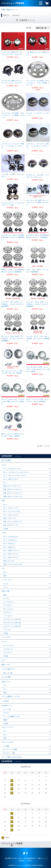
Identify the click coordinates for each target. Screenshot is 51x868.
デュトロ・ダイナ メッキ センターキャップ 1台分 (13, 204)
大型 (5, 576)
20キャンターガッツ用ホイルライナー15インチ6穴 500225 (13, 435)
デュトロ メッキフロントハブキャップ (38, 114)
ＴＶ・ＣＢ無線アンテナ (12, 716)
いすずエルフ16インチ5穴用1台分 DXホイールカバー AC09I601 (38, 236)
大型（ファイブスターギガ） (13, 564)
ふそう (4, 465)
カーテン (6, 598)
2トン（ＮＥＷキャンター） (13, 469)
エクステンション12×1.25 (12, 623)
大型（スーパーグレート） (12, 486)
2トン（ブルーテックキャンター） (15, 476)
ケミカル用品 (6, 677)
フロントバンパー (8, 727)
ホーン (4, 660)
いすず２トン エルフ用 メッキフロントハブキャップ (38, 176)
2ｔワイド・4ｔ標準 (10, 750)
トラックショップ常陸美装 (13, 3)
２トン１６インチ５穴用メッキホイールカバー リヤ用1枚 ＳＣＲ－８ (13, 115)
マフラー (6, 713)
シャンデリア (6, 637)
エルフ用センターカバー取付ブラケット (38, 53)
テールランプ (8, 653)
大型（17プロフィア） (11, 525)
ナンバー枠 (7, 709)
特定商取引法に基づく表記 (13, 858)
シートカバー (8, 616)
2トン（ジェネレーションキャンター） (16, 472)
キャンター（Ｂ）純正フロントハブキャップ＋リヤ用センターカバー (38, 202)
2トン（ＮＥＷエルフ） (11, 537)
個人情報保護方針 (30, 858)
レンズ (5, 584)
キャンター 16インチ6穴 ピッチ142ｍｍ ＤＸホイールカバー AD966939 (13, 304)
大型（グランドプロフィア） (13, 522)
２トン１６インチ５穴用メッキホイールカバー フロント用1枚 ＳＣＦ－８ (38, 83)
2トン (5, 504)
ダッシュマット (8, 609)
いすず (4, 533)
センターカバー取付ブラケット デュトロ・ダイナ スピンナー (13, 82)
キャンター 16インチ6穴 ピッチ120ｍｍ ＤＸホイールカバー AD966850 (13, 339)
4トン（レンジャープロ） (12, 511)
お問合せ (30, 861)
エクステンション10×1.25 (12, 619)
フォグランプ (8, 649)
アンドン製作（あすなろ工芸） (12, 757)
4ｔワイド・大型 (9, 753)
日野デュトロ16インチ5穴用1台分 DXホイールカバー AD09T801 (13, 271)
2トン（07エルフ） (10, 544)
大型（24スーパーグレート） (13, 496)
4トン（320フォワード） (12, 550)
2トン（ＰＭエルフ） (10, 540)
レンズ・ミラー (7, 580)
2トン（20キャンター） (11, 479)
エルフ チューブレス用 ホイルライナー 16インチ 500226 (38, 400)
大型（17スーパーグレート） (13, 493)
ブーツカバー (8, 605)
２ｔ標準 (6, 746)
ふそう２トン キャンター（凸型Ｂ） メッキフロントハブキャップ (38, 146)
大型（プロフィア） (10, 518)
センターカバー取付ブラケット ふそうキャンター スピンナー (13, 53)
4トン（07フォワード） (11, 554)
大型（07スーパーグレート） (13, 490)
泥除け (5, 720)
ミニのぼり (5, 701)
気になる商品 (6, 460)
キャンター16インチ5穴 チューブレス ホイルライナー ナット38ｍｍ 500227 (38, 369)
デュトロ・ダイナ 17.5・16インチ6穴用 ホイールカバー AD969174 (38, 339)
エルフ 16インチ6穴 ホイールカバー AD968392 (37, 271)
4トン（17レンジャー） (11, 515)
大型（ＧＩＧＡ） (9, 561)
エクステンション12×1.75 (12, 626)
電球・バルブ (6, 665)
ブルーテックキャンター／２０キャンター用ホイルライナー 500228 (13, 402)
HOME (3, 10)
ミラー (5, 587)
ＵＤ (3, 568)
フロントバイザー (8, 742)
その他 (5, 529)
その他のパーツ (7, 706)
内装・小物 (5, 591)
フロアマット (8, 612)
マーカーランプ (8, 646)
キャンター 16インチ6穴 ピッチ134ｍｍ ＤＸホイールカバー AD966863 (38, 304)
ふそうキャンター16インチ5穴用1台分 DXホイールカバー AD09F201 (13, 237)
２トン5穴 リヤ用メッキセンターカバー (13, 175)
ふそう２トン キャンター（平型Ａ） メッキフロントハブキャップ (13, 146)
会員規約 (21, 861)
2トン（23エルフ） (10, 547)
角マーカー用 (8, 673)
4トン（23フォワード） (11, 557)
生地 (5, 595)
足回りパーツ (11, 10)
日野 (3, 500)
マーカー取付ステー (8, 669)
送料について (42, 858)
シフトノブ (7, 630)
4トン (5, 483)
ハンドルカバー (8, 602)
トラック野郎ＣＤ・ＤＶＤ (11, 696)
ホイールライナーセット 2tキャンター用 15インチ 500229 (12, 372)
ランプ (4, 642)
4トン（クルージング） (11, 508)
